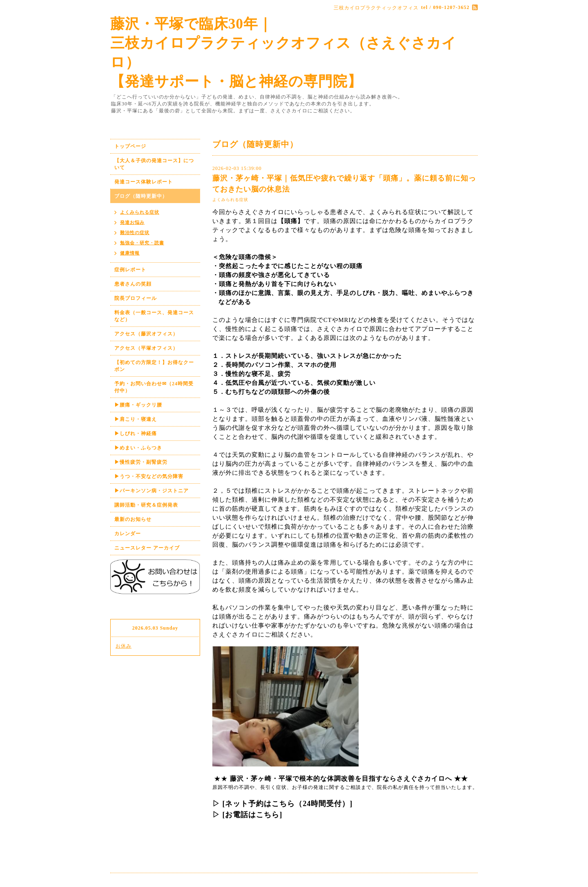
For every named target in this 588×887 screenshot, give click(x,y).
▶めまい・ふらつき (138, 448)
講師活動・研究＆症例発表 (146, 505)
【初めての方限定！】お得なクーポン (154, 366)
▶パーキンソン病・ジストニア (151, 491)
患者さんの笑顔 (133, 284)
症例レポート (130, 270)
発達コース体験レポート (144, 182)
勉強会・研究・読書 (142, 243)
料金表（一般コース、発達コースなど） (154, 316)
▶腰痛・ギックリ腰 (138, 405)
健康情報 (130, 253)
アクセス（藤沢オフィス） (146, 334)
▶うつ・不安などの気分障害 (149, 476)
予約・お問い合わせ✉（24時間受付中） (154, 387)
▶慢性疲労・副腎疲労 (141, 462)
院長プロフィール (136, 298)
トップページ (130, 146)
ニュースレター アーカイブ (147, 548)
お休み (124, 646)
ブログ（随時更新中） (141, 196)
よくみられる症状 (230, 200)
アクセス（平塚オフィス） (146, 348)
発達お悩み (132, 222)
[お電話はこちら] (253, 815)
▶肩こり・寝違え (136, 419)
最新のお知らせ (133, 519)
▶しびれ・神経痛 (136, 433)
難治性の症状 (135, 232)
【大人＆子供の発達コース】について (154, 164)
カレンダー (128, 534)
